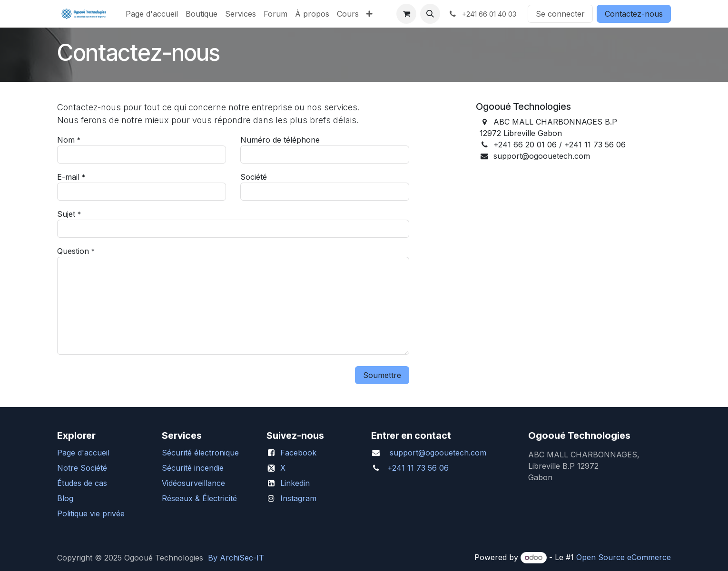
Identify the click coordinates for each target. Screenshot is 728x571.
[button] (430, 14)
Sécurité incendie (193, 468)
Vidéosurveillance (193, 483)
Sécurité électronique (200, 453)
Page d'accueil (83, 453)
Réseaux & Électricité (199, 498)
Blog (65, 498)
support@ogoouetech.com (438, 453)
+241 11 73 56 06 (418, 468)
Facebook (298, 453)
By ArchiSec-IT (236, 558)
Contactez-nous (634, 14)
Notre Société (82, 468)
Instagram (298, 498)
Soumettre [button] (382, 375)
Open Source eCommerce (624, 557)
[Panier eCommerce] (406, 14)
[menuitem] (152, 14)
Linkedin (295, 483)
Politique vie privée (91, 513)
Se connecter (560, 14)
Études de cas (82, 483)
